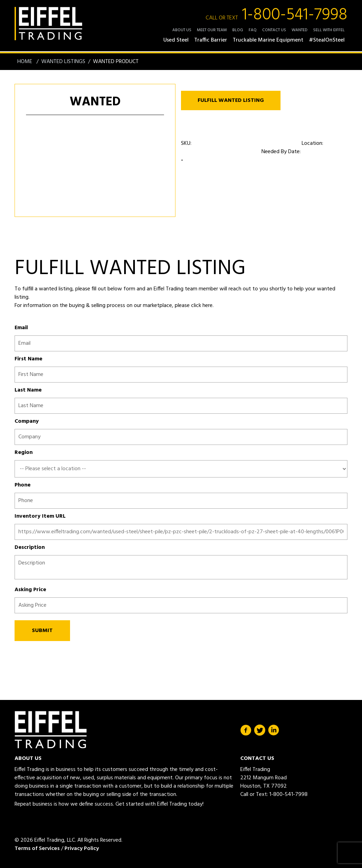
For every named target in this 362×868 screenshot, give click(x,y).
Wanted (300, 30)
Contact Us (274, 30)
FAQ (253, 30)
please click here (193, 306)
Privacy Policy (82, 849)
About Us (182, 30)
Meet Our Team (212, 30)
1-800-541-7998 (277, 15)
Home (25, 62)
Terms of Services (37, 849)
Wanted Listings (63, 62)
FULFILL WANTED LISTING (231, 100)
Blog (238, 30)
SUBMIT (42, 631)
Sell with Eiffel (329, 30)
